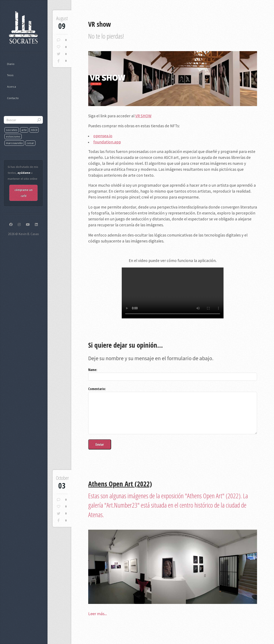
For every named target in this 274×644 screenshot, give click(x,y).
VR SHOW (143, 116)
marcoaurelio (14, 143)
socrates (12, 130)
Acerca (11, 87)
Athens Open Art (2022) (120, 484)
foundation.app (107, 142)
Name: (93, 370)
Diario (11, 64)
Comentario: (97, 389)
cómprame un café (23, 193)
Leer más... (98, 614)
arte (24, 130)
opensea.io (103, 136)
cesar (30, 143)
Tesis (10, 75)
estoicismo (13, 136)
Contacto (13, 98)
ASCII (34, 130)
